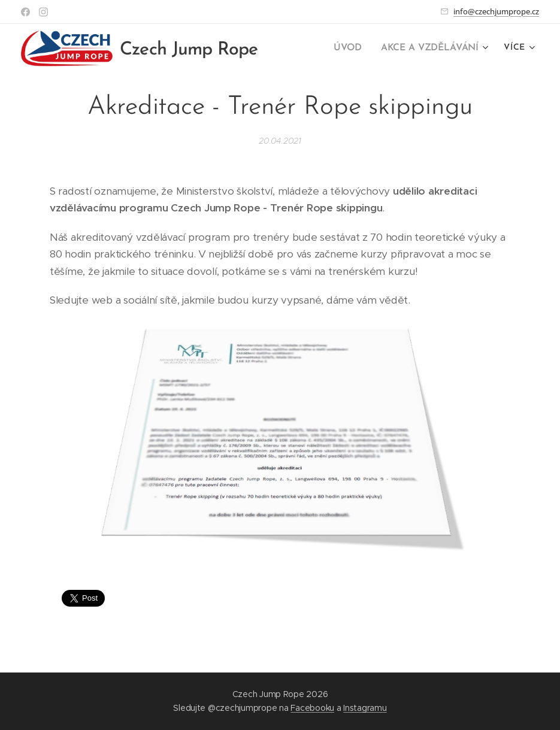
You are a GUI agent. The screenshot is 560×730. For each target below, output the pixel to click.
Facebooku (312, 708)
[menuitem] (352, 49)
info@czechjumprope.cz (496, 11)
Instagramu (365, 708)
